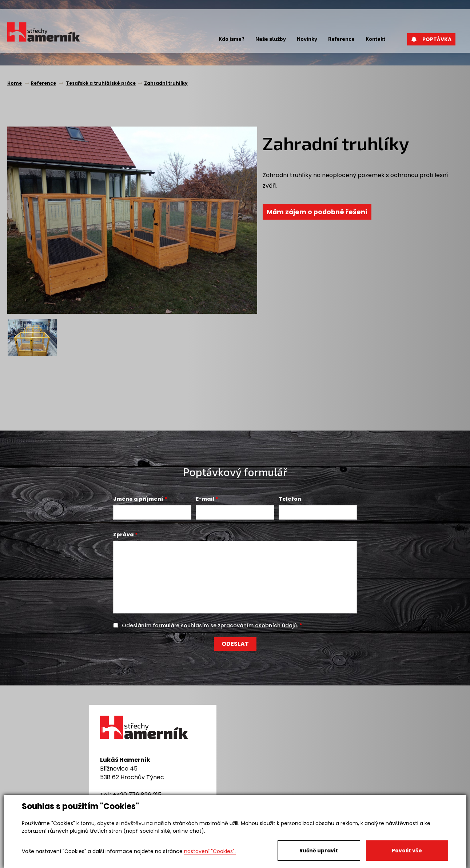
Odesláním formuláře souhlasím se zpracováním (210, 625)
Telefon (290, 499)
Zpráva (124, 535)
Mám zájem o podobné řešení (318, 212)
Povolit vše (407, 851)
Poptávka (431, 39)
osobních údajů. (276, 625)
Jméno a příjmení (138, 499)
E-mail (205, 499)
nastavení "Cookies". (210, 851)
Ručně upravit (319, 851)
